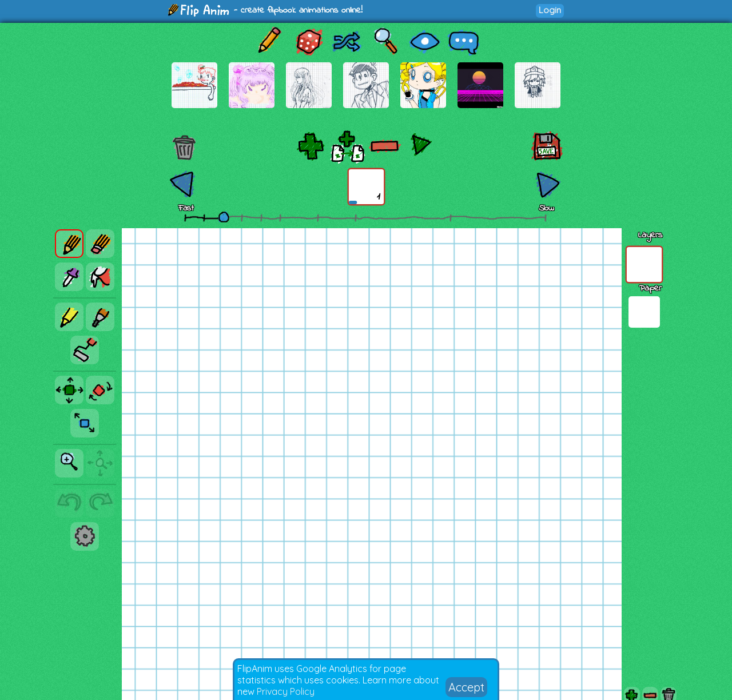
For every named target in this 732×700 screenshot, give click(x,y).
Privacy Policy (286, 691)
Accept (466, 687)
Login (550, 10)
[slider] (224, 217)
